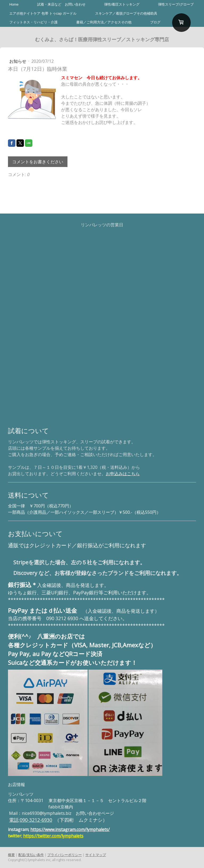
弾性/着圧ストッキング (122, 4)
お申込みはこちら (123, 474)
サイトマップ (96, 855)
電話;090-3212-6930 (31, 820)
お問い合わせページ (95, 813)
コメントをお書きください (38, 162)
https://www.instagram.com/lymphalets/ (70, 829)
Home (14, 4)
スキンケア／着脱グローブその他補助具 (126, 13)
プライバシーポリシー (65, 855)
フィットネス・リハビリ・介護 (33, 22)
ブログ (155, 22)
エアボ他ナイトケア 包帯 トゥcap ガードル (43, 13)
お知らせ (18, 61)
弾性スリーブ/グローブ (176, 4)
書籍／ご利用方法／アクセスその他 (104, 22)
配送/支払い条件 (31, 855)
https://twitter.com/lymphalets (53, 836)
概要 (11, 855)
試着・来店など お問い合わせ (61, 4)
